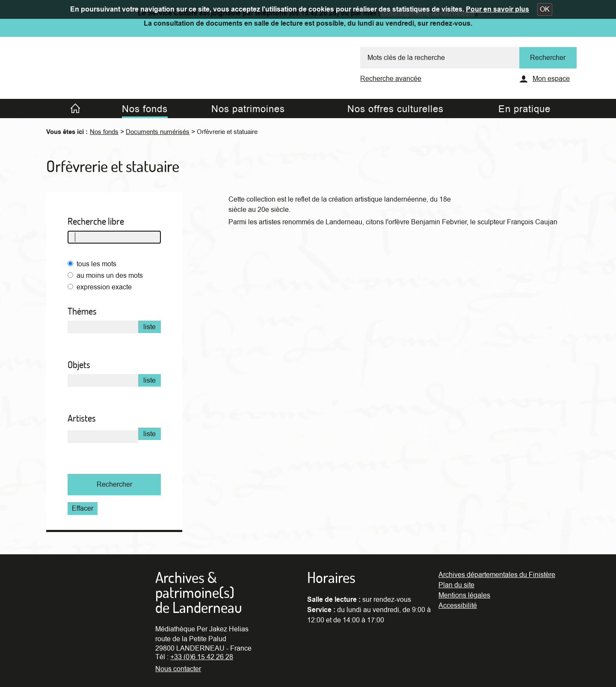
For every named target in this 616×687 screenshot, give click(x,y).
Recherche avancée (391, 79)
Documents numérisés (158, 132)
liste (150, 327)
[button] (545, 9)
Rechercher (114, 485)
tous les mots (96, 264)
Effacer (83, 509)
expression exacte (104, 287)
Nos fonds (104, 132)
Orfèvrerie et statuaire (227, 132)
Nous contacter (178, 669)
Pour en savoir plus (498, 9)
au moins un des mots (110, 276)
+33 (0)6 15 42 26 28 (202, 657)
